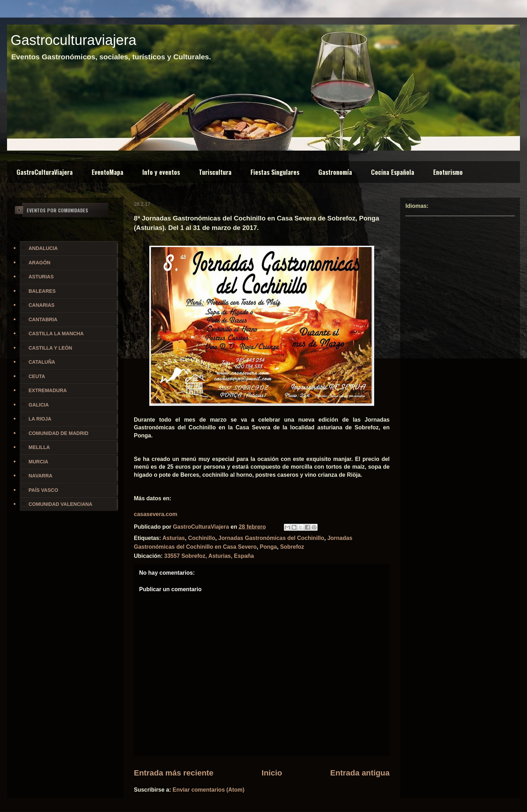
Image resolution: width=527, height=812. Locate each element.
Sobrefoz (292, 547)
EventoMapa (108, 172)
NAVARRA (40, 476)
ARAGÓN (39, 263)
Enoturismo (448, 172)
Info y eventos (161, 172)
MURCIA (38, 462)
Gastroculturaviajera (73, 40)
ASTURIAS (41, 277)
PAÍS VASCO (43, 490)
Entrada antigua (360, 773)
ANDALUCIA (43, 248)
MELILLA (39, 447)
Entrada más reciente (174, 773)
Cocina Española (393, 172)
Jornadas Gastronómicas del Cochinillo (271, 538)
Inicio (272, 773)
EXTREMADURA (48, 390)
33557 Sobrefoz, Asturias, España (209, 556)
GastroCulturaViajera (45, 172)
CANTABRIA (43, 319)
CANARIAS (41, 305)
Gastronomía (335, 172)
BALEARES (42, 291)
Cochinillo (201, 538)
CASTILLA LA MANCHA (56, 334)
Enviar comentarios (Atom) (208, 790)
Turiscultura (215, 172)
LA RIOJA (40, 419)
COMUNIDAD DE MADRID (58, 433)
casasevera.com (156, 514)
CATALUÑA (42, 362)
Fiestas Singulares (275, 172)
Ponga (268, 547)
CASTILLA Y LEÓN (50, 348)
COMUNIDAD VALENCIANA (60, 504)
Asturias (174, 538)
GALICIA (39, 405)
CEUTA (37, 376)
